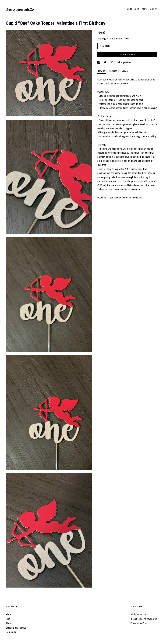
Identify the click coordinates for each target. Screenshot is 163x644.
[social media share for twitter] (105, 62)
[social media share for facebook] (99, 62)
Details (102, 71)
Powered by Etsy (139, 623)
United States (116, 38)
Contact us (11, 632)
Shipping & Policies (118, 71)
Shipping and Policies (16, 628)
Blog (137, 9)
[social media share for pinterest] (112, 62)
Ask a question (124, 62)
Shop (129, 9)
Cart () (154, 9)
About (145, 9)
